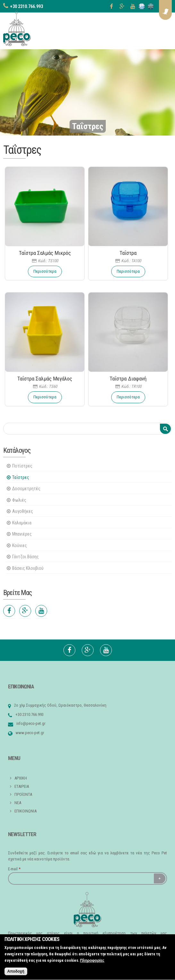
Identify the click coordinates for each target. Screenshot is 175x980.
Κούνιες (20, 545)
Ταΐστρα (128, 253)
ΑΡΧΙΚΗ (21, 778)
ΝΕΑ (18, 803)
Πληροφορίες (92, 964)
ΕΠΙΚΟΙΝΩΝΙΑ (25, 811)
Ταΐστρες (21, 477)
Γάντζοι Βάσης (25, 557)
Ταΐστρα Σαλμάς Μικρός (45, 253)
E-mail (14, 869)
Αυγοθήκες (23, 511)
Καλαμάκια (22, 523)
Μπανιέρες (22, 534)
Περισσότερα (45, 271)
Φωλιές (19, 500)
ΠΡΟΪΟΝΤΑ (23, 794)
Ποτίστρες (22, 466)
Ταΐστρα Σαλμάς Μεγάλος (45, 379)
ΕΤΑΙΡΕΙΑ (22, 786)
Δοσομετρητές (26, 489)
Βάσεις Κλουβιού (28, 568)
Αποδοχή (16, 975)
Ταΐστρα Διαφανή (128, 379)
